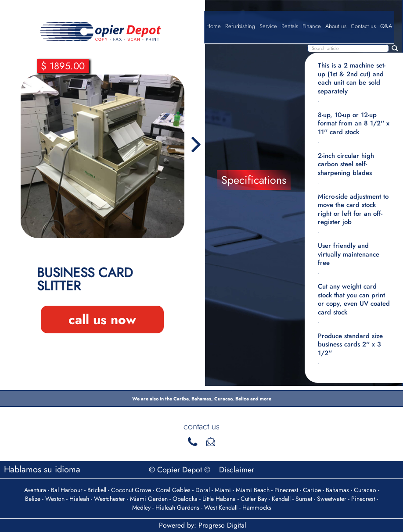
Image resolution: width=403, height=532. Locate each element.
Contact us (363, 26)
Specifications (254, 180)
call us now (102, 320)
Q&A (386, 26)
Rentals (290, 26)
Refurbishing (240, 26)
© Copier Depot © (181, 470)
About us (336, 26)
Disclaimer (237, 470)
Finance (312, 26)
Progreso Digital (222, 525)
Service (268, 26)
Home (214, 26)
